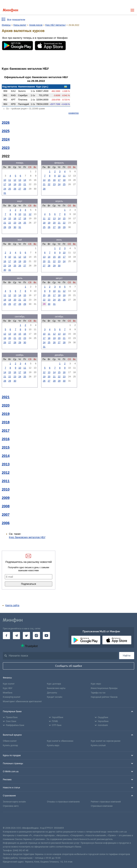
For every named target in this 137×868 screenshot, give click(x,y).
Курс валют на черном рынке (106, 741)
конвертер (74, 113)
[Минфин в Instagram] (36, 636)
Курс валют (9, 684)
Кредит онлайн (55, 697)
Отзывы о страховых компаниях (63, 802)
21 (25, 184)
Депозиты (52, 693)
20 (20, 184)
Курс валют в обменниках (60, 741)
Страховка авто (11, 806)
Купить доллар (10, 745)
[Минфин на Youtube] (46, 636)
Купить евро (53, 745)
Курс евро (96, 684)
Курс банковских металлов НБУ (27, 537)
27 (20, 189)
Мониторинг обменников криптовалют (22, 701)
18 (10, 184)
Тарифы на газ (98, 693)
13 (20, 180)
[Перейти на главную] (10, 10)
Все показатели (16, 20)
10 (5, 180)
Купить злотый (98, 745)
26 (15, 189)
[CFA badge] (11, 819)
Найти (127, 656)
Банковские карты (56, 688)
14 (25, 180)
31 (5, 193)
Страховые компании (102, 806)
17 (5, 184)
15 (49, 180)
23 (54, 184)
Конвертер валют (12, 697)
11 (10, 180)
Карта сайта (12, 605)
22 (49, 184)
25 (10, 189)
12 (15, 180)
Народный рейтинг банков (104, 697)
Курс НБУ (8, 688)
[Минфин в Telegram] (16, 636)
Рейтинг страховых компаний (106, 802)
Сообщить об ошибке (69, 666)
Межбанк (8, 693)
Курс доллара (54, 684)
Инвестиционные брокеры (104, 688)
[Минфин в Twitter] (26, 636)
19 (15, 184)
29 (10, 227)
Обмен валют (10, 741)
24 (5, 189)
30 (15, 227)
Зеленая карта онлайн (14, 802)
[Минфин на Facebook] (6, 636)
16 (54, 180)
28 (25, 189)
